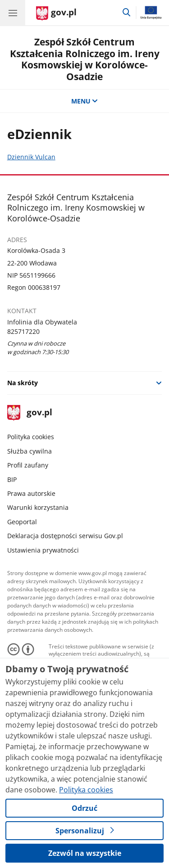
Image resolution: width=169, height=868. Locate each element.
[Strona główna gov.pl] (56, 13)
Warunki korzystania (38, 507)
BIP (12, 479)
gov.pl (30, 413)
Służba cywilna (30, 451)
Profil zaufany (28, 465)
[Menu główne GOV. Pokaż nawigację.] (13, 13)
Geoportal (22, 522)
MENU (85, 101)
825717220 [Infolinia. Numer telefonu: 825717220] (23, 331)
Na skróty (23, 383)
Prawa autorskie (31, 493)
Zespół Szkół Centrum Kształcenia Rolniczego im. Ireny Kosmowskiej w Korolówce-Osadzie (85, 59)
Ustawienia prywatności (43, 550)
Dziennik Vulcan (31, 157)
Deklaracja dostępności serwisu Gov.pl (65, 536)
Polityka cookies (31, 437)
